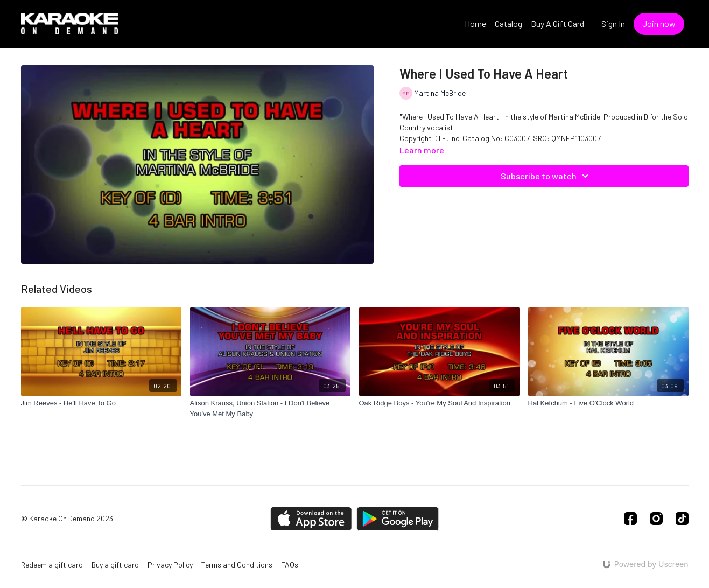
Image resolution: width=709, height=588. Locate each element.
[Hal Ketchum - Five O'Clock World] (608, 403)
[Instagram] (656, 519)
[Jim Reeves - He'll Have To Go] (101, 403)
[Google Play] (398, 519)
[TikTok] (682, 519)
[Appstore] (311, 519)
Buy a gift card (115, 565)
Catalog (508, 23)
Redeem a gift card (52, 565)
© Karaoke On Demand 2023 (67, 519)
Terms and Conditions (237, 565)
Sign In (613, 23)
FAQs (290, 565)
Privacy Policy (170, 565)
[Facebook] (630, 519)
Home (475, 23)
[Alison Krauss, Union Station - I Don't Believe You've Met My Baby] (270, 408)
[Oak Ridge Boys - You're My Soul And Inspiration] (439, 403)
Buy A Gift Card (557, 23)
